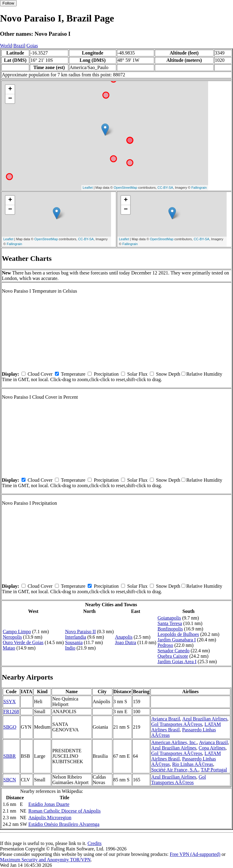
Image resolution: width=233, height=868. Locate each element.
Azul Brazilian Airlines (205, 719)
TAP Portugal (214, 770)
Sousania (74, 642)
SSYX (10, 702)
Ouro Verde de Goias (23, 642)
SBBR (10, 756)
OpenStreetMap (126, 188)
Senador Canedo (173, 651)
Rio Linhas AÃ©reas (192, 764)
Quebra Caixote (173, 656)
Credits (94, 843)
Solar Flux (137, 374)
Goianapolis (169, 618)
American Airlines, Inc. (174, 742)
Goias (32, 46)
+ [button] (10, 89)
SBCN (10, 780)
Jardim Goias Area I (177, 662)
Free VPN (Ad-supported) (195, 854)
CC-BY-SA (165, 188)
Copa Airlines (212, 748)
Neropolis (12, 637)
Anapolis (124, 637)
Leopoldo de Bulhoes (178, 634)
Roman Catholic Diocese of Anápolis (64, 811)
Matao (9, 648)
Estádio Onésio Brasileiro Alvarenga (64, 824)
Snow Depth (168, 374)
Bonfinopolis (170, 629)
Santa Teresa (170, 623)
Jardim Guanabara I (177, 640)
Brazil (19, 46)
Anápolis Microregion (50, 818)
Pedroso (165, 645)
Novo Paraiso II (80, 632)
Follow (8, 3)
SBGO (10, 727)
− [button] (10, 99)
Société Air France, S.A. (175, 770)
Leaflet (88, 188)
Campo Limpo (17, 632)
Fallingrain (199, 188)
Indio (70, 648)
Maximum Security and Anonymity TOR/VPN (45, 860)
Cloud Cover (40, 374)
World (6, 46)
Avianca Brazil (165, 719)
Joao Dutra (126, 642)
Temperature (73, 374)
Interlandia (75, 637)
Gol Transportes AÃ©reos (177, 724)
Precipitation (106, 374)
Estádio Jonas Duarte (49, 804)
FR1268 (11, 712)
